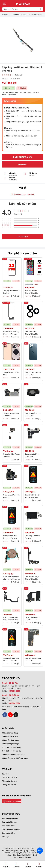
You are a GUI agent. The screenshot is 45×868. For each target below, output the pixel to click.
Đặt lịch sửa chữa (23, 157)
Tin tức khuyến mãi (10, 777)
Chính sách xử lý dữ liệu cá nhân (15, 758)
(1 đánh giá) (19, 75)
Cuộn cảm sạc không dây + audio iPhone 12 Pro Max (11, 579)
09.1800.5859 (14, 691)
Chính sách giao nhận (11, 744)
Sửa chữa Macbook (10, 822)
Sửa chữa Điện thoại (10, 819)
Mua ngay (23, 164)
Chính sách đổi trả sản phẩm (13, 754)
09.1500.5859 (14, 703)
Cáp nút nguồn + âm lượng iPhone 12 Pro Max (11, 620)
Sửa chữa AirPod (9, 833)
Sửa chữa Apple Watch (11, 829)
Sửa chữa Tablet (9, 826)
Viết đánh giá (23, 236)
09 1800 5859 (13, 180)
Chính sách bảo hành (10, 740)
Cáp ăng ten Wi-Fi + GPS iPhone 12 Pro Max (32, 620)
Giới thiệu (6, 774)
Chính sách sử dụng (10, 733)
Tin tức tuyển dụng (10, 781)
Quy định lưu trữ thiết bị (11, 747)
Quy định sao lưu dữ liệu (12, 751)
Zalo (40, 851)
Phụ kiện (6, 837)
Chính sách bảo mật (10, 736)
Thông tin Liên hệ (9, 785)
